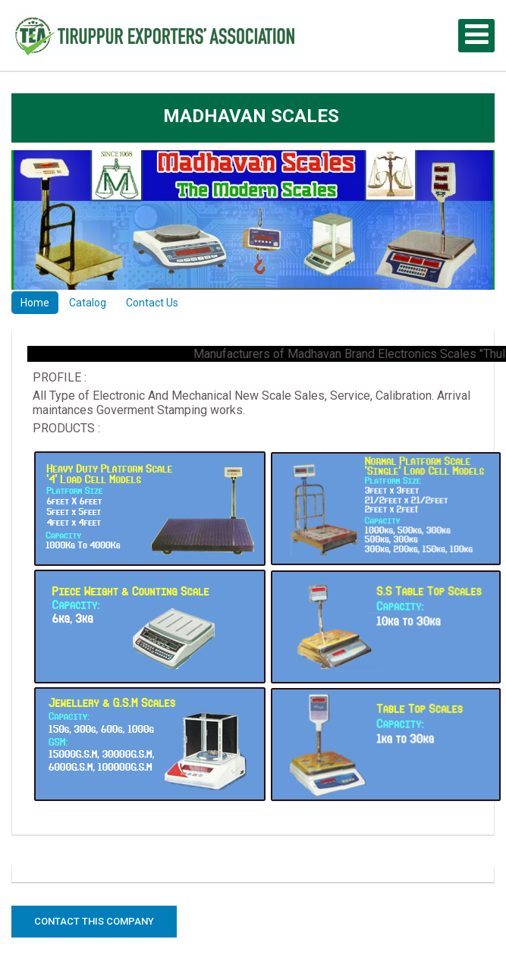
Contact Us (152, 303)
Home (35, 303)
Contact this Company (94, 921)
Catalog (88, 303)
